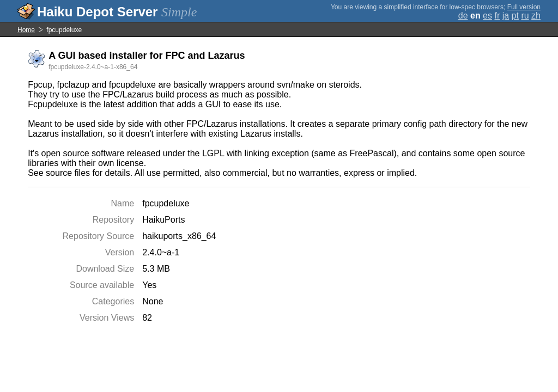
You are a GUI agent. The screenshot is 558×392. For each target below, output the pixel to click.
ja (506, 16)
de (463, 16)
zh (536, 16)
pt (515, 16)
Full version (524, 7)
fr (497, 16)
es (487, 16)
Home (26, 30)
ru (525, 16)
